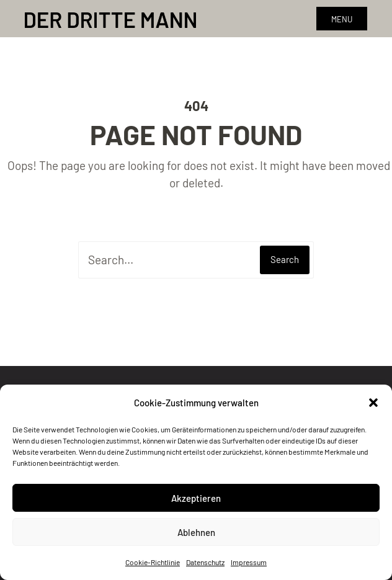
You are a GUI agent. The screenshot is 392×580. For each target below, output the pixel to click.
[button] (373, 403)
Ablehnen (196, 532)
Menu (342, 19)
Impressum (249, 562)
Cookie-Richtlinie (153, 562)
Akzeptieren (196, 498)
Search (285, 259)
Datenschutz (205, 562)
